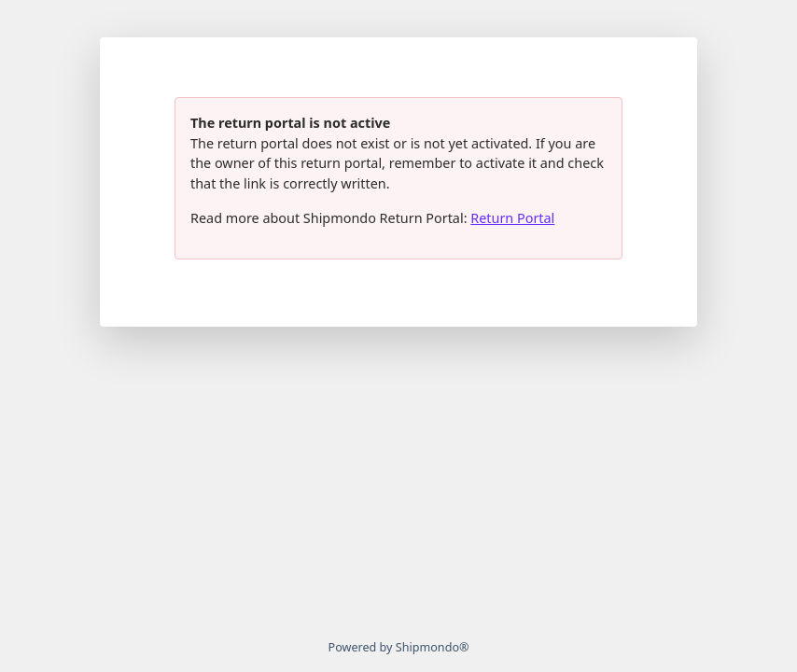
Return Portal (512, 218)
